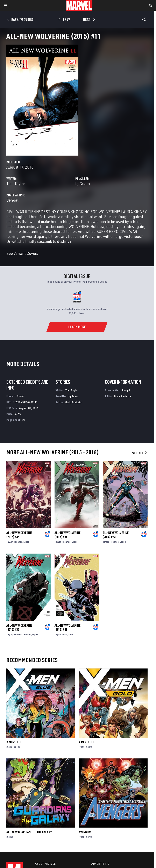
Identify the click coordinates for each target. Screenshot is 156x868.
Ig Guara (83, 184)
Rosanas (18, 542)
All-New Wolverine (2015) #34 (68, 535)
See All (140, 453)
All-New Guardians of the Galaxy (29, 832)
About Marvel (45, 864)
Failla (65, 634)
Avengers (85, 832)
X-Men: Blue (14, 742)
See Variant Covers (22, 253)
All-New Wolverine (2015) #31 (68, 627)
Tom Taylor (16, 184)
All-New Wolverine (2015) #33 (116, 535)
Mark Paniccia (73, 402)
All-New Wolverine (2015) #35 (19, 535)
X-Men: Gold (87, 742)
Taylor (9, 542)
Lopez (26, 542)
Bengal (12, 200)
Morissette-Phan (22, 634)
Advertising (100, 864)
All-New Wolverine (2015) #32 (19, 627)
